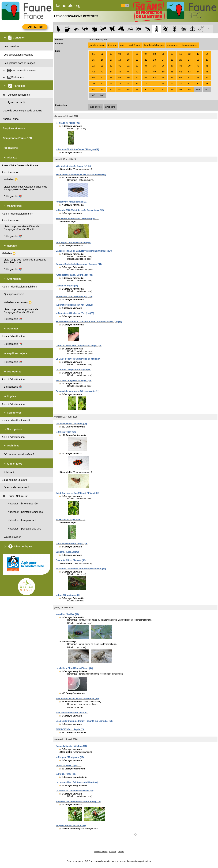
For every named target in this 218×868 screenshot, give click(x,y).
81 (189, 83)
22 (146, 60)
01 (93, 54)
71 (102, 83)
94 (181, 89)
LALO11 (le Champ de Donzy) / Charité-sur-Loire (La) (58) (84, 721)
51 (172, 72)
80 (181, 83)
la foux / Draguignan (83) (68, 595)
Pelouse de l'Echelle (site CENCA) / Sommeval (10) (81, 174)
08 (155, 54)
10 (172, 54)
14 (207, 54)
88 (128, 89)
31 (120, 66)
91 (155, 89)
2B (102, 66)
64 (163, 78)
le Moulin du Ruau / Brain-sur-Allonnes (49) (77, 699)
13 (198, 54)
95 (189, 89)
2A (93, 66)
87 (120, 89)
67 (189, 78)
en (127, 6)
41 (207, 66)
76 (146, 83)
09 (163, 54)
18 (120, 60)
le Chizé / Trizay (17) (66, 432)
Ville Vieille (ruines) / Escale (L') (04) (74, 166)
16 (102, 60)
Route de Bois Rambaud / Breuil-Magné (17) (78, 219)
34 (146, 66)
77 (155, 83)
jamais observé (97, 45)
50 (163, 72)
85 (102, 89)
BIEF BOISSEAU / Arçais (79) (70, 729)
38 (181, 66)
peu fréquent (134, 45)
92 (163, 89)
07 (146, 54)
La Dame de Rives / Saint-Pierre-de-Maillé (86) (78, 359)
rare (122, 45)
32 (128, 66)
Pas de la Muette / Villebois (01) (71, 424)
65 (172, 78)
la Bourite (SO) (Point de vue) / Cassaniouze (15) (80, 210)
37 (172, 66)
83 (207, 83)
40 (198, 66)
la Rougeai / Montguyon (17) (70, 757)
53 (189, 72)
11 (181, 54)
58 (111, 78)
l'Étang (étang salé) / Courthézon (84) (74, 275)
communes (173, 45)
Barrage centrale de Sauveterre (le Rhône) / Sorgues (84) (84, 251)
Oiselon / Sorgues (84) (67, 286)
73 (120, 83)
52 (181, 72)
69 (207, 78)
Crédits (121, 852)
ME (93, 95)
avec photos (95, 107)
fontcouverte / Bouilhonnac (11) (72, 202)
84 (93, 89)
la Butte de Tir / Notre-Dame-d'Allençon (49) (77, 149)
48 (146, 72)
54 (198, 72)
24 (163, 60)
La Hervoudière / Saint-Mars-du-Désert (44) (77, 782)
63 (155, 78)
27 (189, 60)
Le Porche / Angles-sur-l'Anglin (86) (73, 370)
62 (146, 78)
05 (128, 54)
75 (137, 83)
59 (120, 78)
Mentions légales (101, 852)
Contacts (113, 852)
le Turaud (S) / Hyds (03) (68, 123)
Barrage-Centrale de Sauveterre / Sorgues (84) (79, 264)
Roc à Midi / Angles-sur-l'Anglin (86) (74, 380)
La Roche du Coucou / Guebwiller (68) (75, 791)
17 (111, 60)
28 (198, 60)
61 (137, 78)
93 (172, 89)
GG (198, 89)
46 (128, 72)
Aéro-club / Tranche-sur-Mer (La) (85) (74, 297)
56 (93, 78)
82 (198, 83)
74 (128, 83)
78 (163, 83)
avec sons (110, 107)
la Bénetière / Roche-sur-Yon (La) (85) (74, 305)
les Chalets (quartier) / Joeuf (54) (72, 713)
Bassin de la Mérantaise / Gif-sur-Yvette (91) (78, 391)
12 (189, 54)
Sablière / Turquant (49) (67, 552)
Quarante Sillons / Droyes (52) (71, 560)
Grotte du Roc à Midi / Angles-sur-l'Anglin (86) (79, 346)
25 (172, 60)
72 (111, 83)
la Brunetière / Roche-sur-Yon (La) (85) (75, 313)
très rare (112, 45)
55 (207, 72)
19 (128, 60)
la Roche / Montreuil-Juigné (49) (72, 544)
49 (155, 72)
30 (111, 66)
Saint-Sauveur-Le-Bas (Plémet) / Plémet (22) (78, 493)
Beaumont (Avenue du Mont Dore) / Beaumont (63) (81, 569)
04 (120, 54)
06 (137, 54)
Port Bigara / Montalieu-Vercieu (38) (73, 243)
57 (102, 78)
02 (102, 54)
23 (155, 60)
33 (137, 66)
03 (111, 54)
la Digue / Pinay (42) (66, 774)
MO (102, 95)
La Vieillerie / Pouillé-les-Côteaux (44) (74, 668)
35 (155, 66)
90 (146, 89)
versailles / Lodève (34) (67, 614)
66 (181, 78)
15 (93, 60)
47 (137, 72)
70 (93, 83)
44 (111, 72)
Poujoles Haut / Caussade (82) (71, 826)
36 (163, 66)
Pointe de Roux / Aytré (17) (69, 766)
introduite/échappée (154, 45)
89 (137, 89)
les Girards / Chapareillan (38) (71, 520)
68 (198, 78)
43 (102, 72)
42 (93, 72)
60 (128, 78)
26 (181, 60)
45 (120, 72)
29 (207, 60)
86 (111, 89)
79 (172, 83)
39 (189, 66)
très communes (190, 45)
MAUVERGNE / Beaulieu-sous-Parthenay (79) (78, 801)
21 (137, 60)
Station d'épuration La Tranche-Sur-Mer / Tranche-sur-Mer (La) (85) (89, 322)
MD (207, 89)
